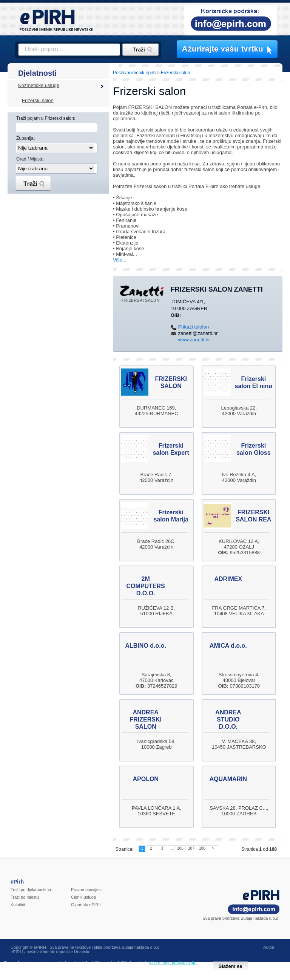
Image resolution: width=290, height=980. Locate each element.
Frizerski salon (38, 100)
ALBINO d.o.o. (145, 646)
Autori (269, 947)
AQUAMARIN (228, 779)
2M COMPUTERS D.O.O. (146, 586)
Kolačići (18, 905)
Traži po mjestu (25, 897)
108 (202, 848)
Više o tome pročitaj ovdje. (173, 963)
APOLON (145, 779)
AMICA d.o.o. (228, 646)
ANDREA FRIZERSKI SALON (145, 719)
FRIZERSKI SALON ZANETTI (217, 289)
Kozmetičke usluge (39, 85)
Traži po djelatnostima (31, 890)
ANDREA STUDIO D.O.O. (228, 719)
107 (191, 848)
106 (180, 848)
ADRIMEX (228, 579)
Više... (120, 260)
